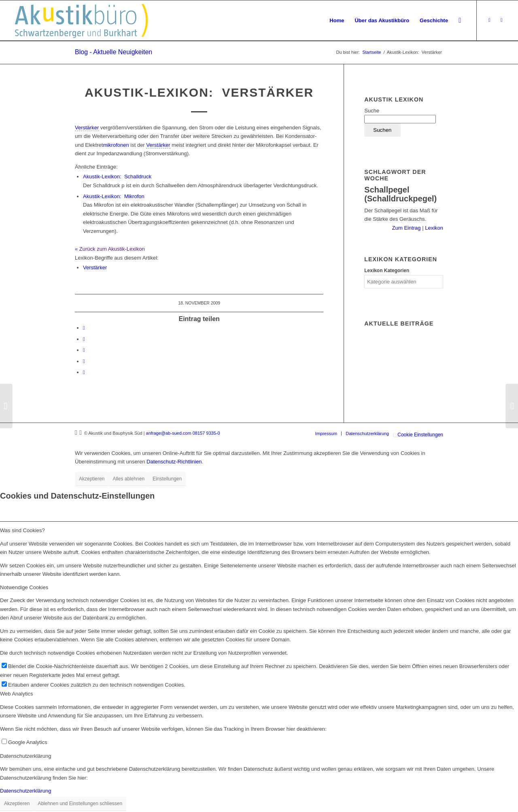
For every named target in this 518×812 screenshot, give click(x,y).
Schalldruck (117, 177)
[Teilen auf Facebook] (84, 328)
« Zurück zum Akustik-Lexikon (110, 249)
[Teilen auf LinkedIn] (84, 339)
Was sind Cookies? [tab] (22, 530)
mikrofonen (116, 145)
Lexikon (433, 228)
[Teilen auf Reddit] (84, 361)
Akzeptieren (92, 479)
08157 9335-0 (206, 433)
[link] (87, 128)
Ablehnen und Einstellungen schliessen (80, 804)
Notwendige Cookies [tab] (24, 587)
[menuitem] (337, 21)
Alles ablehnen (128, 479)
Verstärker (95, 267)
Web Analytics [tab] (16, 694)
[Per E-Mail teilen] (84, 372)
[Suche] (460, 21)
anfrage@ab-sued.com (169, 433)
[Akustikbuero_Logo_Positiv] (81, 21)
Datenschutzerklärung (25, 791)
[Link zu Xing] (489, 20)
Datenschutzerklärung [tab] (25, 756)
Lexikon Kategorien (387, 271)
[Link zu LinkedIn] (501, 20)
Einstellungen (167, 479)
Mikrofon (114, 196)
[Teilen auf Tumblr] (84, 350)
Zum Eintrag (407, 228)
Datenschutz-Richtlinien (174, 462)
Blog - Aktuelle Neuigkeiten (114, 52)
